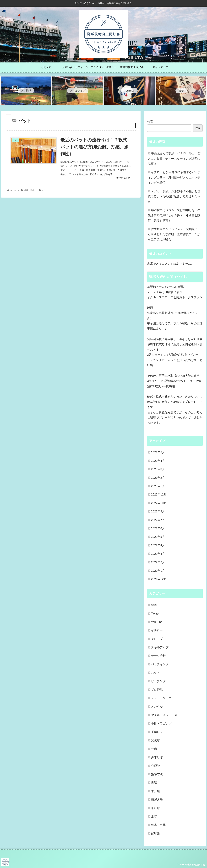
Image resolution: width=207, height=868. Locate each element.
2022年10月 (159, 503)
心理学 (155, 766)
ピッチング (158, 681)
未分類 (155, 791)
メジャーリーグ (161, 698)
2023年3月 (158, 469)
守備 (154, 749)
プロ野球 (157, 690)
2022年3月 (158, 554)
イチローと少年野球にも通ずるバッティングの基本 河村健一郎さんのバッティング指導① (174, 177)
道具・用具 (158, 825)
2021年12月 (159, 579)
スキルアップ (160, 647)
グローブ (157, 639)
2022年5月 (158, 537)
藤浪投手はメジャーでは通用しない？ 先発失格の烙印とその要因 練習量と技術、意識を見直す (175, 215)
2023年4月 (158, 461)
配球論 (155, 833)
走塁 (154, 817)
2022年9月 (158, 511)
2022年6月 (158, 528)
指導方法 (157, 774)
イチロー (157, 630)
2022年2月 (158, 562)
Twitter (155, 614)
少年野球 (157, 757)
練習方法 (157, 800)
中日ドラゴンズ (161, 724)
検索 (150, 122)
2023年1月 (158, 486)
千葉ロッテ (158, 732)
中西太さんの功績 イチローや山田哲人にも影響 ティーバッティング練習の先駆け (174, 159)
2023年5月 (158, 452)
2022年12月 (159, 495)
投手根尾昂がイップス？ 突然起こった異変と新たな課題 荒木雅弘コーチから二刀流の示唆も (174, 234)
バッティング (160, 664)
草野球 (155, 808)
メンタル (157, 707)
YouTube (157, 622)
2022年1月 (158, 571)
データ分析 (158, 656)
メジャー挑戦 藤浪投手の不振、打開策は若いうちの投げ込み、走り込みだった (174, 197)
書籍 (154, 783)
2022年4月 (158, 545)
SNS (154, 605)
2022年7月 (158, 520)
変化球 (155, 740)
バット (155, 673)
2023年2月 (158, 478)
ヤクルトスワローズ (164, 715)
